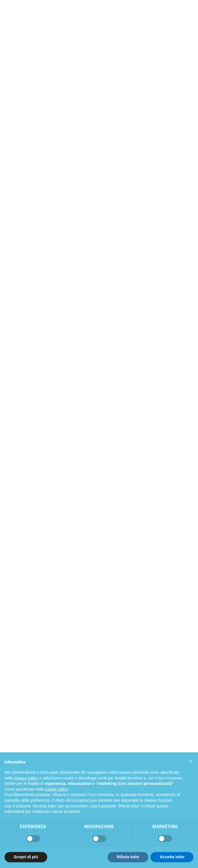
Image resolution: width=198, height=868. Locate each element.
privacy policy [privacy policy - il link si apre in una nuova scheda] (26, 778)
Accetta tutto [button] (172, 857)
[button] (191, 761)
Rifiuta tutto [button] (128, 857)
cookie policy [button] (57, 789)
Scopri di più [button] (26, 857)
